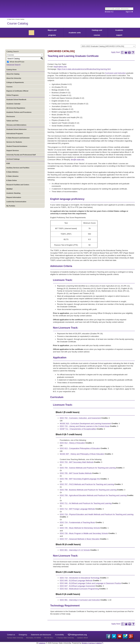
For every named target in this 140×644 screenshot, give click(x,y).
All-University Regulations (16, 108)
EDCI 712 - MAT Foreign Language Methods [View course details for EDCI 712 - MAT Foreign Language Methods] (77, 509)
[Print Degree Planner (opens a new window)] (122, 52)
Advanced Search (13, 65)
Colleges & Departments (15, 82)
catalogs (42, 643)
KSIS (8, 163)
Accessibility (59, 635)
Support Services (13, 150)
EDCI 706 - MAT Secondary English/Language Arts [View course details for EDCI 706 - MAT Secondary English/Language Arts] (80, 479)
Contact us (11, 635)
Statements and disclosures (41, 635)
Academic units (75, 33)
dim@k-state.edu (78, 160)
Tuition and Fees (12, 121)
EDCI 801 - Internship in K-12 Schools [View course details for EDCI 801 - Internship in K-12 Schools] (75, 550)
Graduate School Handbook (16, 99)
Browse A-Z (109, 12)
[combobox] (108, 46)
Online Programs (13, 95)
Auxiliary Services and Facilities (18, 168)
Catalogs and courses (97, 33)
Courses (9, 87)
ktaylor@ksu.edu (60, 67)
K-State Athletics (12, 172)
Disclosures (11, 116)
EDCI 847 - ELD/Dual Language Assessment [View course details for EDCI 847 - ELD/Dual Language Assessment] (78, 586)
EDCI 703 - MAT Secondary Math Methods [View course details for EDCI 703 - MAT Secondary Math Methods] (77, 462)
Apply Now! (116, 52)
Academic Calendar (13, 104)
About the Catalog (13, 74)
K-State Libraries (12, 176)
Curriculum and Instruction (115, 73)
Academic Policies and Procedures (19, 112)
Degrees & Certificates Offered (17, 91)
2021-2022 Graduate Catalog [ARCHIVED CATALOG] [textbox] (103, 46)
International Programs (15, 134)
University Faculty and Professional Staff (21, 155)
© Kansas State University (65, 638)
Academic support (119, 33)
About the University (14, 78)
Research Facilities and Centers (18, 185)
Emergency (23, 635)
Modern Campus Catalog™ (93, 643)
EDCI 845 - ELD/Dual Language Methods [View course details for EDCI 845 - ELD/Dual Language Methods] (76, 581)
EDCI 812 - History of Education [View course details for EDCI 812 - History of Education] (72, 443)
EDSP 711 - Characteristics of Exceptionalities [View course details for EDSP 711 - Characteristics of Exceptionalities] (78, 429)
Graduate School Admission (16, 129)
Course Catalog (18, 23)
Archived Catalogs (13, 159)
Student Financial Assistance (17, 146)
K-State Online (12, 180)
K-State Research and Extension (18, 138)
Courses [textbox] (11, 55)
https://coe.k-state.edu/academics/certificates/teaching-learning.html (84, 69)
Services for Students (14, 142)
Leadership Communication (16, 202)
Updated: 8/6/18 (82, 638)
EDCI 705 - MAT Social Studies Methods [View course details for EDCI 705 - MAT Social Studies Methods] (76, 473)
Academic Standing (13, 193)
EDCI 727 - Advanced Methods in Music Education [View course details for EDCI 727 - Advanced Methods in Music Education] (80, 539)
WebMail (9, 189)
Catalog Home (11, 70)
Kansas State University (29, 9)
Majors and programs (52, 33)
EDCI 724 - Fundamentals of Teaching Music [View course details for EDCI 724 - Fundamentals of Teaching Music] (78, 522)
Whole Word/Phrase (17, 62)
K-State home (11, 19)
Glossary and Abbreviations (16, 125)
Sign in (128, 12)
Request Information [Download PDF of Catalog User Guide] (14, 197)
